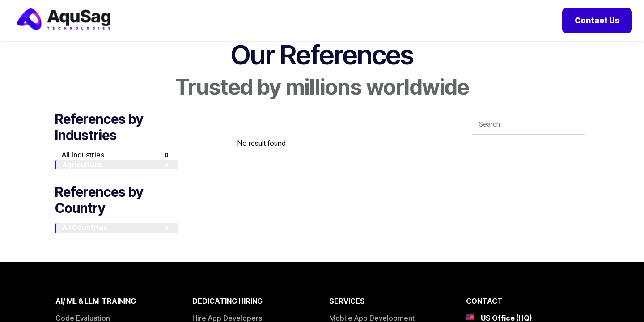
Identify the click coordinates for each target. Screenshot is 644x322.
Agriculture (117, 175)
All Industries (117, 165)
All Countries (117, 239)
